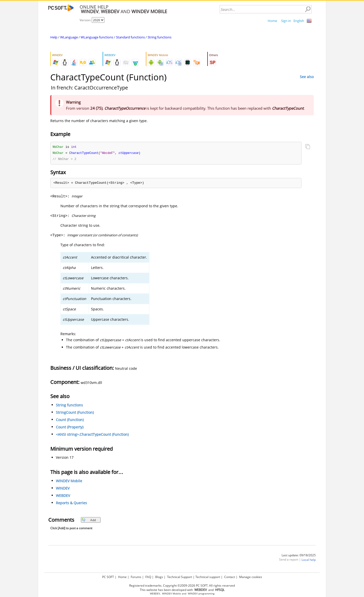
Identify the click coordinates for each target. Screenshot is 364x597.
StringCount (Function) (75, 413)
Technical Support (180, 576)
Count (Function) (70, 420)
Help (54, 37)
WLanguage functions (97, 37)
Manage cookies (251, 576)
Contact (230, 576)
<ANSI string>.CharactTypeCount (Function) (92, 435)
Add (89, 521)
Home (272, 21)
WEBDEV (63, 496)
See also (307, 77)
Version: (86, 20)
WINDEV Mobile (69, 482)
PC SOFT (108, 576)
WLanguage (69, 37)
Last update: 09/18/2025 (299, 556)
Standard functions (130, 37)
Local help (309, 560)
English (299, 21)
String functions (160, 37)
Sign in (286, 21)
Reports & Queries (71, 504)
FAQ (148, 576)
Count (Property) (70, 428)
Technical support (208, 576)
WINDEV (63, 489)
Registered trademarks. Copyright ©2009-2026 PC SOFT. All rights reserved (182, 585)
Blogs (159, 576)
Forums (136, 576)
